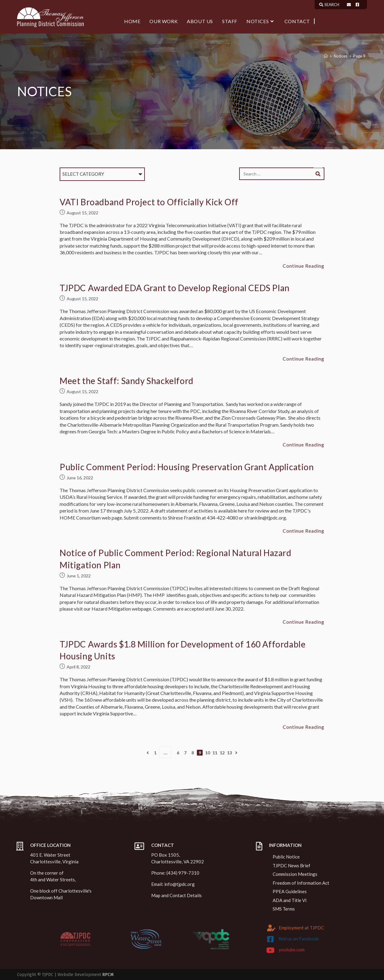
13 (229, 753)
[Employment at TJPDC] (271, 928)
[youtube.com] (271, 950)
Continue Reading (304, 266)
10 (208, 753)
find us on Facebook (299, 939)
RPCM (108, 975)
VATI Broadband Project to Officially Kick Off (149, 202)
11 (215, 753)
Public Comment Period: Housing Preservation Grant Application (187, 467)
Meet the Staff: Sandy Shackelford (127, 381)
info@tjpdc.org (180, 884)
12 (222, 753)
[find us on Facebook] (271, 939)
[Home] (326, 56)
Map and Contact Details (176, 895)
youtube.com (292, 950)
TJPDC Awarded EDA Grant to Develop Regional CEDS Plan (175, 288)
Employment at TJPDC (301, 928)
